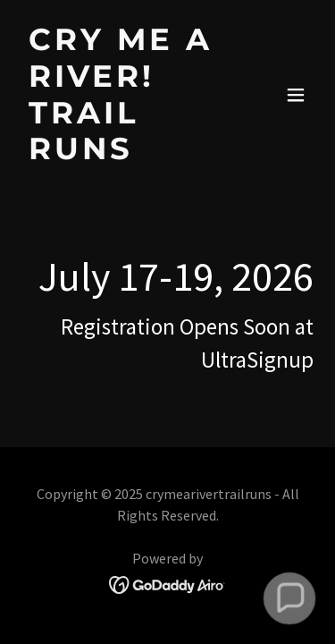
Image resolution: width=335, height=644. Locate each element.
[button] (296, 95)
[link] (124, 153)
